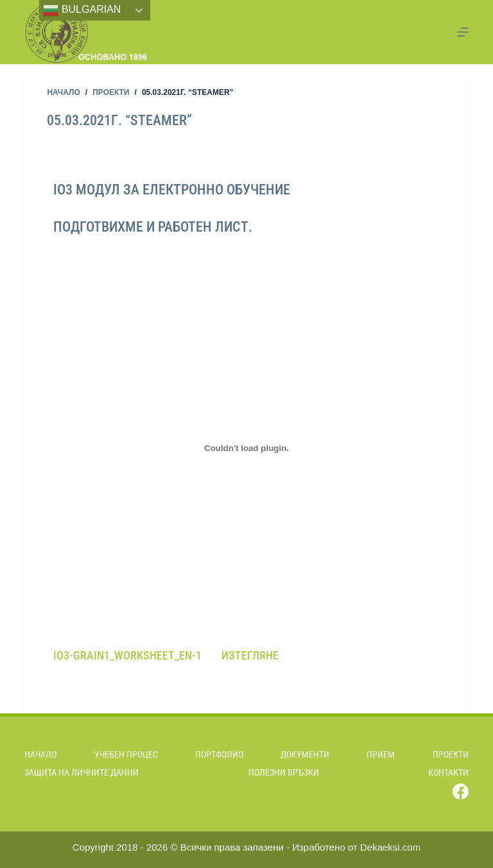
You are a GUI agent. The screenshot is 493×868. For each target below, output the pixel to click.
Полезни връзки (284, 772)
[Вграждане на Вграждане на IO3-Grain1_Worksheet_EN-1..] (246, 448)
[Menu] (463, 32)
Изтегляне (250, 656)
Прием (381, 754)
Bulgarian (82, 10)
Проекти (451, 754)
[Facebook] (461, 791)
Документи (305, 754)
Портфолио (219, 754)
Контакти (448, 772)
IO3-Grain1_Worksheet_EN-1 (127, 656)
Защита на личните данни (82, 772)
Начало (40, 754)
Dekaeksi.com (390, 847)
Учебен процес (126, 754)
